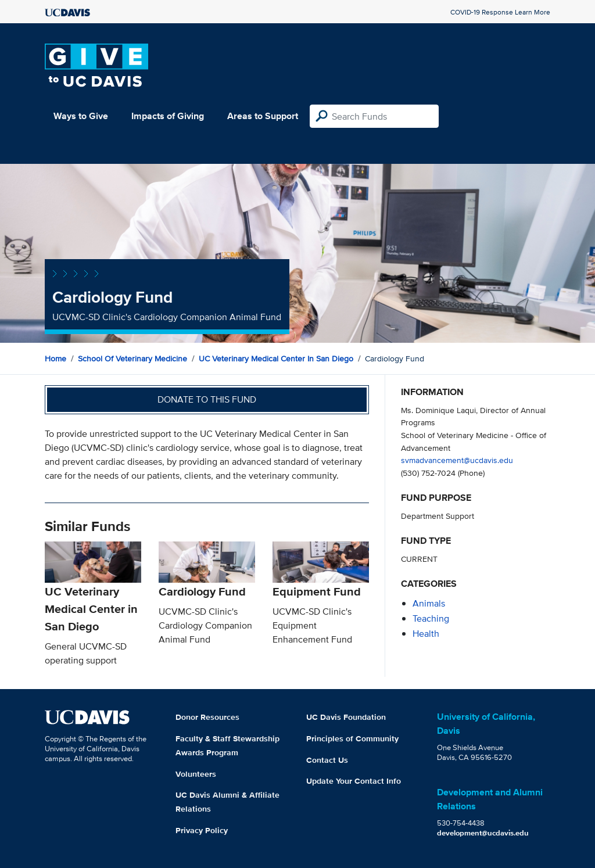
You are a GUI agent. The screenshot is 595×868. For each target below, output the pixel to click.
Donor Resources (207, 717)
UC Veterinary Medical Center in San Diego (276, 358)
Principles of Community (352, 738)
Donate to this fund (207, 399)
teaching (431, 618)
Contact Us (327, 760)
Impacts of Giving (168, 116)
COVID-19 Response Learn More (500, 12)
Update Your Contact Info (354, 781)
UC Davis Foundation (346, 717)
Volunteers (196, 774)
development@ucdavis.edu (483, 833)
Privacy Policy (202, 830)
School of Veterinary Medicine (132, 358)
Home (55, 358)
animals (429, 603)
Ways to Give (81, 116)
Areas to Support (263, 116)
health (426, 634)
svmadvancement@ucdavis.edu (457, 460)
